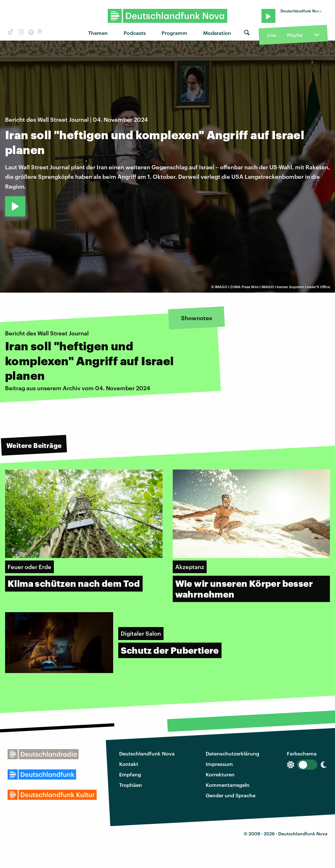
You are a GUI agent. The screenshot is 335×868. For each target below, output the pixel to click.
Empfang (130, 774)
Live (272, 35)
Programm (174, 33)
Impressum (219, 764)
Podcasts (135, 33)
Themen (98, 33)
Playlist (295, 35)
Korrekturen (220, 774)
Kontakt (129, 764)
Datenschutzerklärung (232, 753)
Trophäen (131, 785)
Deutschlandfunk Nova (147, 753)
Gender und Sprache (231, 795)
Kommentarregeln (228, 785)
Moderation (217, 33)
